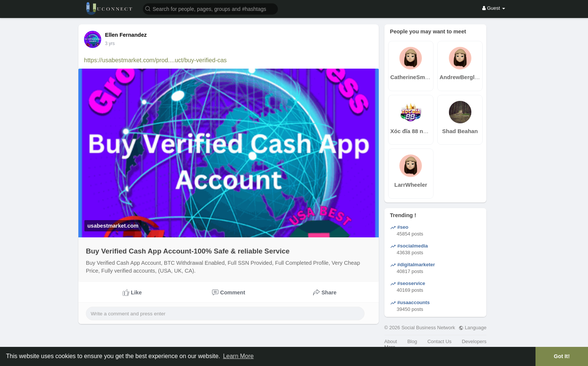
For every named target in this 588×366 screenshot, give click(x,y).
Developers (474, 341)
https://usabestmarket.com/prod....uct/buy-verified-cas (155, 60)
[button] (210, 8)
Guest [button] (494, 8)
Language (472, 328)
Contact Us (439, 341)
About (391, 341)
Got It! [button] (562, 356)
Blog (412, 341)
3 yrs (110, 43)
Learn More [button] (238, 356)
